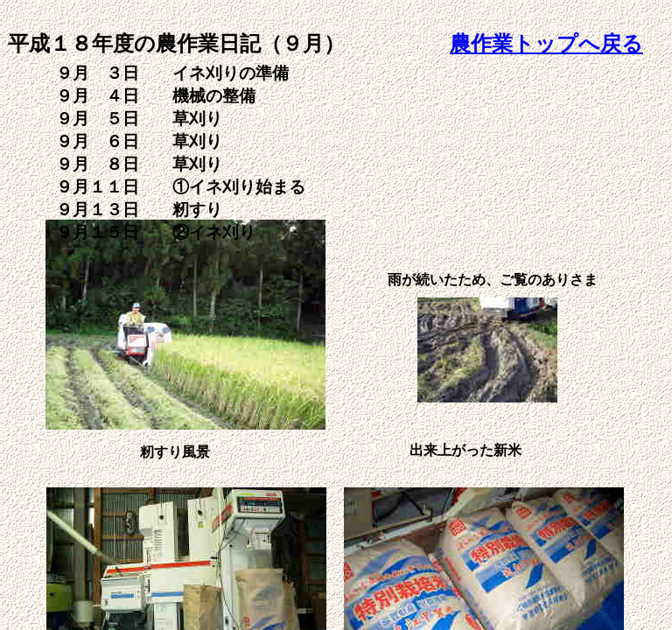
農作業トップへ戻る (546, 44)
